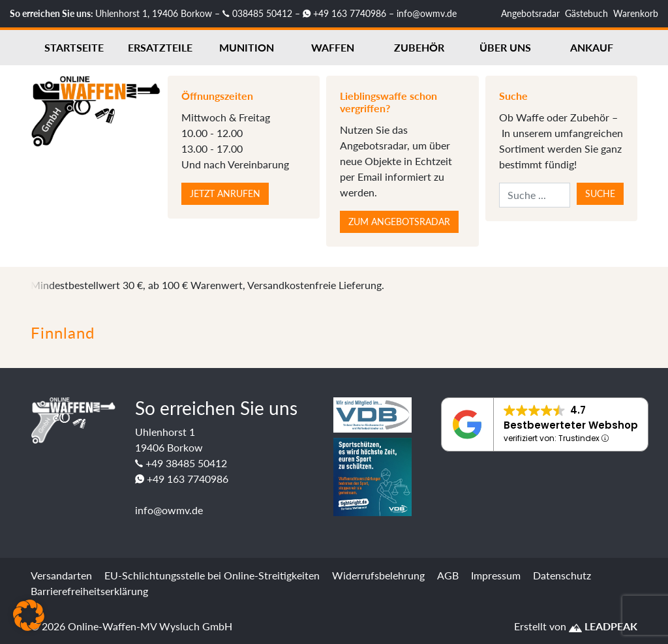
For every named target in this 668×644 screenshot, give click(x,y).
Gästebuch (586, 13)
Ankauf (592, 47)
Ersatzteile (160, 47)
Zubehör (419, 47)
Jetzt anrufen (225, 193)
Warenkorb (636, 13)
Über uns (505, 47)
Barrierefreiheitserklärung (89, 591)
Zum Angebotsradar (399, 222)
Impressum (496, 575)
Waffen (333, 47)
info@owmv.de (427, 13)
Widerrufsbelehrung (378, 575)
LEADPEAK (603, 626)
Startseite (74, 47)
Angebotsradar (530, 13)
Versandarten (61, 575)
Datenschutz (562, 575)
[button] (29, 615)
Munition (247, 47)
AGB (448, 575)
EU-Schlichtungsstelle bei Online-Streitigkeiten (212, 575)
